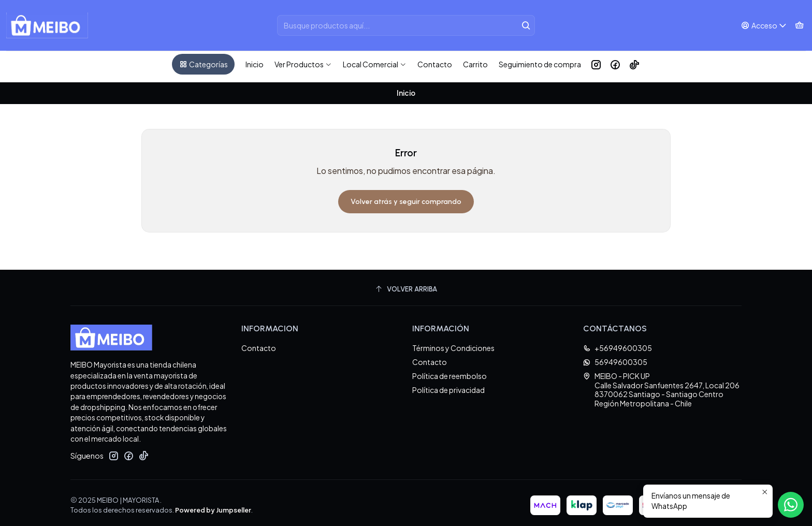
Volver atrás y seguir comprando (406, 197)
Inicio (255, 64)
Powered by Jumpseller (213, 505)
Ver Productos (303, 64)
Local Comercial (375, 64)
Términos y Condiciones (453, 343)
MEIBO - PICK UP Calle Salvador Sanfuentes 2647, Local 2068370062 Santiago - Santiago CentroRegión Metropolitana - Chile (661, 385)
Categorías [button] (204, 64)
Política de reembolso (450, 371)
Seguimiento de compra (540, 64)
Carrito (475, 64)
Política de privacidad (448, 385)
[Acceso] (764, 26)
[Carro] (799, 26)
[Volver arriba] (406, 284)
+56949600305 (618, 343)
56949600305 (615, 357)
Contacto (435, 64)
